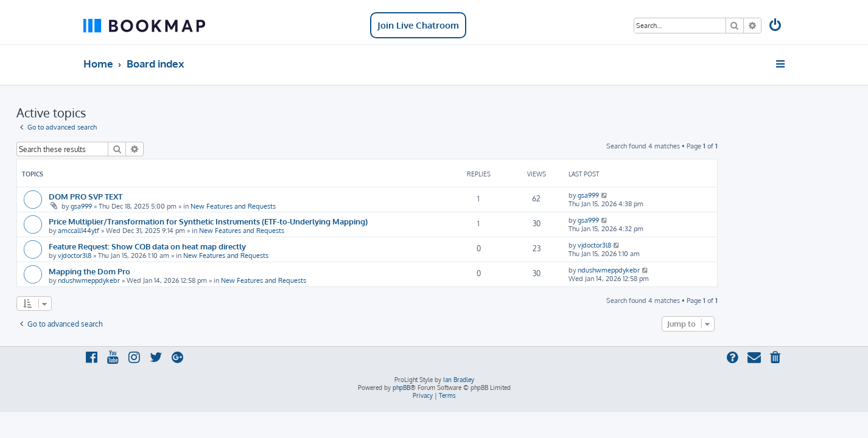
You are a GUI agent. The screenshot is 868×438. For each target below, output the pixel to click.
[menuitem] (776, 26)
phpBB (401, 388)
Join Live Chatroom (418, 25)
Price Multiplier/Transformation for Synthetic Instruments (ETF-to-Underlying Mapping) (275, 221)
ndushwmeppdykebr (156, 280)
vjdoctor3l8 (142, 255)
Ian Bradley (459, 380)
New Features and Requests (300, 206)
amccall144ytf (145, 231)
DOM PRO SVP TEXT (152, 196)
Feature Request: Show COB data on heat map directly (214, 246)
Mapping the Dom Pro (156, 271)
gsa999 (148, 206)
